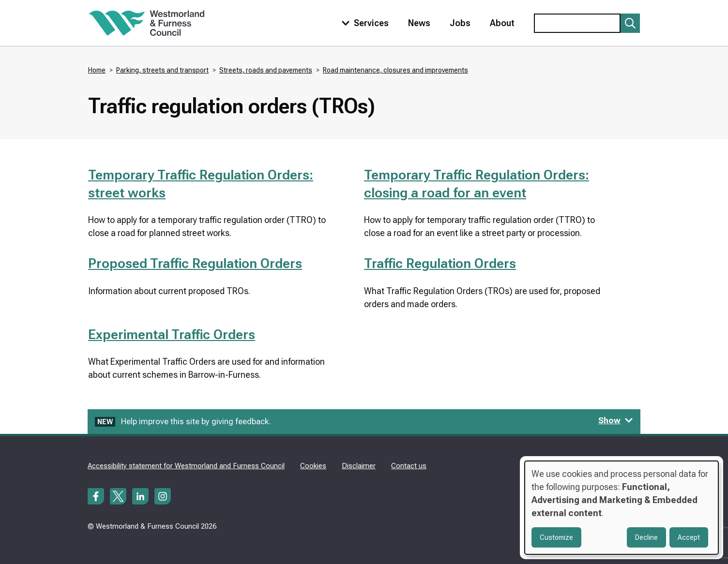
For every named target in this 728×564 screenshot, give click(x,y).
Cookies (313, 466)
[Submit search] (630, 23)
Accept (689, 537)
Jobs (460, 23)
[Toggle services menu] (363, 23)
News (419, 23)
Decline (646, 537)
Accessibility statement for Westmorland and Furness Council (186, 466)
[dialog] (622, 508)
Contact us (409, 466)
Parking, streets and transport (162, 70)
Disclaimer (359, 466)
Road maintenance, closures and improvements (395, 70)
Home (97, 70)
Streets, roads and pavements (266, 70)
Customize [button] (556, 537)
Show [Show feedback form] (616, 420)
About (502, 23)
